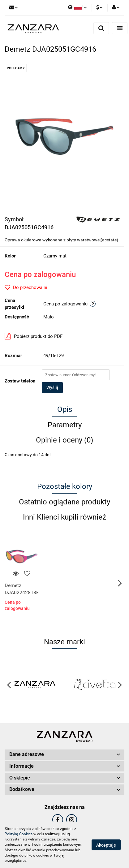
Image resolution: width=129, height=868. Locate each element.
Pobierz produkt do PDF (34, 336)
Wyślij (52, 387)
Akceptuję (106, 845)
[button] (64, 755)
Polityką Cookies (19, 834)
